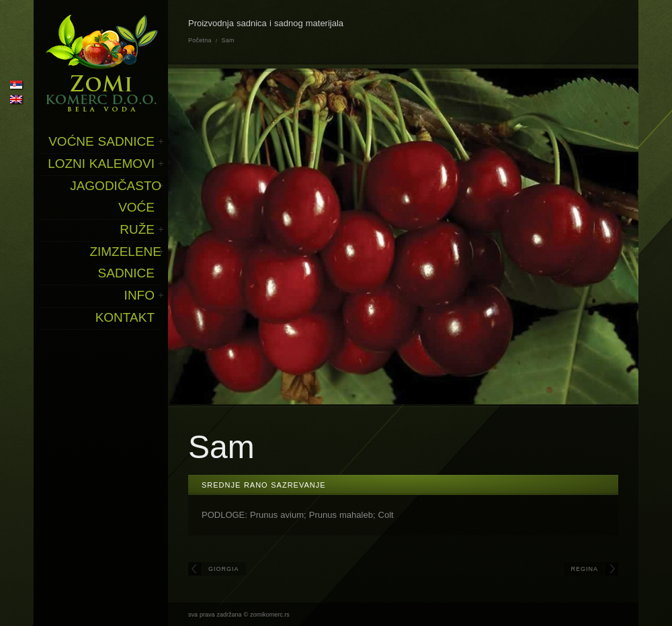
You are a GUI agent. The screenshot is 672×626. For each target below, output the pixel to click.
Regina (584, 569)
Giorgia (224, 569)
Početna (200, 40)
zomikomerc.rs (270, 615)
